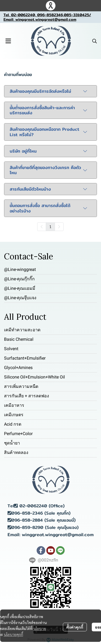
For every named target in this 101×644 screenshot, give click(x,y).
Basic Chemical (19, 339)
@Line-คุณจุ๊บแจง (20, 298)
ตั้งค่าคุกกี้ (75, 627)
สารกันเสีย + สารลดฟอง (27, 396)
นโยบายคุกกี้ (13, 634)
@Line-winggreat (20, 269)
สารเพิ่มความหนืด (21, 386)
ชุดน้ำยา (12, 443)
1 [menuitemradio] (50, 226)
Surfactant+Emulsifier (25, 358)
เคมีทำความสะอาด (22, 330)
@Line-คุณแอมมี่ (20, 288)
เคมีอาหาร (14, 405)
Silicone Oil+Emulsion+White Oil (34, 377)
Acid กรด (13, 424)
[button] (95, 41)
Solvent (11, 349)
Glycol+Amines (18, 368)
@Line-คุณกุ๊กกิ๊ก (19, 279)
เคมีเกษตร (14, 415)
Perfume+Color (18, 434)
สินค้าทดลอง (16, 452)
